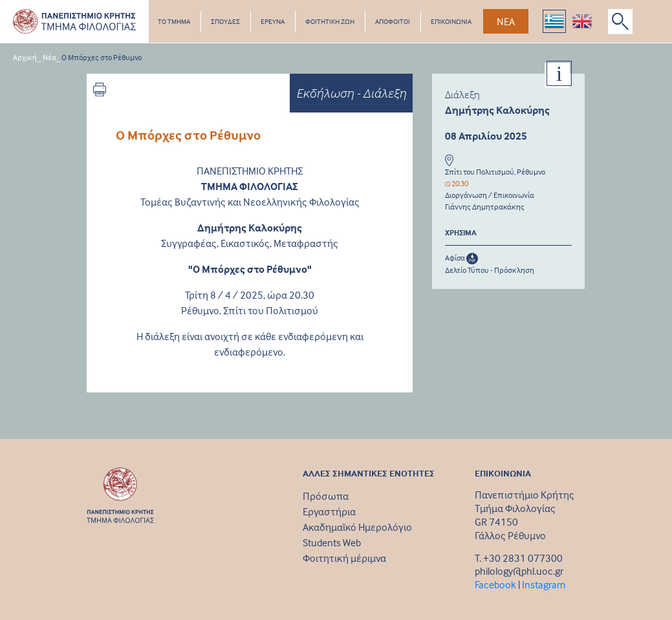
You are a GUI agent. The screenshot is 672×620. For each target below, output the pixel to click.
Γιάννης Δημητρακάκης (485, 207)
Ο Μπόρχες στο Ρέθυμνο (102, 57)
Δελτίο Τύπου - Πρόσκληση (490, 270)
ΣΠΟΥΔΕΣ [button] (225, 21)
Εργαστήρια (329, 511)
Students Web (332, 542)
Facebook (495, 584)
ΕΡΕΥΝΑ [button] (273, 21)
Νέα (49, 57)
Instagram (544, 584)
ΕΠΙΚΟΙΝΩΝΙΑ (451, 21)
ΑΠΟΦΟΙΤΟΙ (393, 21)
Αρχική (25, 57)
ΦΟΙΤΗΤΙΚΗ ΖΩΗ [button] (330, 21)
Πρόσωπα (326, 496)
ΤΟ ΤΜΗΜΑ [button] (174, 21)
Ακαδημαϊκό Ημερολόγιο (357, 527)
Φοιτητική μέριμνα (344, 558)
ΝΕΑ (506, 21)
